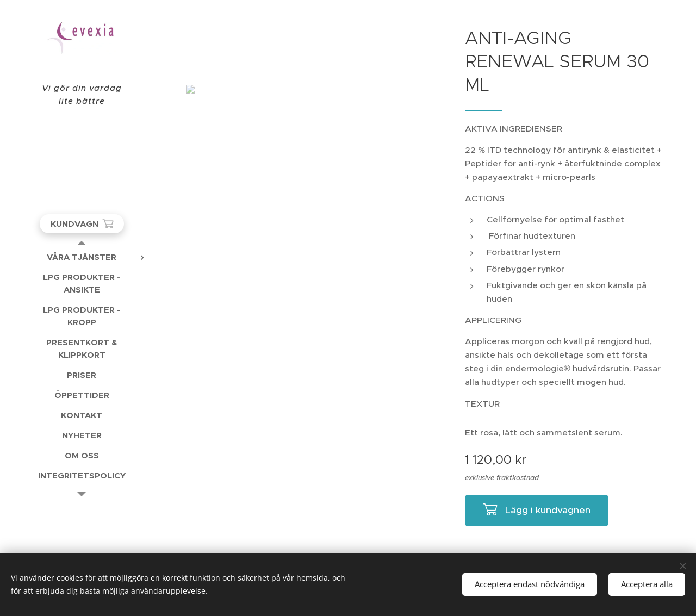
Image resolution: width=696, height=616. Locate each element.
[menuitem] (82, 257)
